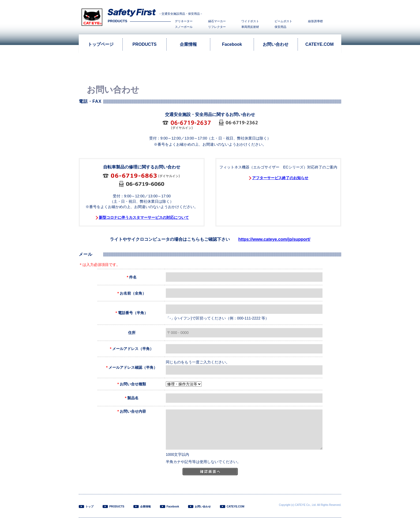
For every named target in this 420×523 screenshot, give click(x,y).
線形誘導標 (315, 21)
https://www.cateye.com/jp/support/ (274, 239)
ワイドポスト (250, 21)
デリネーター (184, 21)
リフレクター (217, 27)
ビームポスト (283, 21)
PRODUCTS (145, 44)
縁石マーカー (217, 21)
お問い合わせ (276, 44)
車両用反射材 (250, 27)
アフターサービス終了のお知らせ (280, 178)
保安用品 (280, 27)
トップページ (101, 44)
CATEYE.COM (319, 44)
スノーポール (184, 27)
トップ (89, 507)
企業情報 (188, 44)
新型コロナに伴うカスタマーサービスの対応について (144, 217)
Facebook (232, 44)
